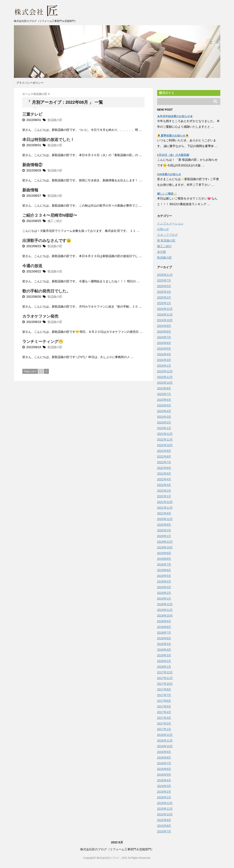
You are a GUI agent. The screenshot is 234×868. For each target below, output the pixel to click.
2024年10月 (165, 320)
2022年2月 (164, 491)
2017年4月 (164, 712)
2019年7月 (164, 564)
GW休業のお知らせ (169, 174)
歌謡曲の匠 (55, 120)
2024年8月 (164, 332)
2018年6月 (164, 638)
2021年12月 (165, 502)
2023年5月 (164, 405)
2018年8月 (164, 627)
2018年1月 (164, 667)
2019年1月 (164, 599)
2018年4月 (164, 650)
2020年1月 (164, 536)
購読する (167, 93)
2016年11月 (165, 741)
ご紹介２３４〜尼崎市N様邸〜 (50, 215)
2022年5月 (164, 474)
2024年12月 (165, 309)
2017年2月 (164, 723)
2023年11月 (165, 377)
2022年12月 (165, 434)
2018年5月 (164, 644)
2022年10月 (165, 445)
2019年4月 (164, 581)
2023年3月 (164, 417)
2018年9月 (164, 621)
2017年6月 (164, 701)
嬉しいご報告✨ (167, 194)
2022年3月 (164, 485)
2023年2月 (164, 422)
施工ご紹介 (55, 221)
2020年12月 (165, 519)
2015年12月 (165, 803)
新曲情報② (32, 165)
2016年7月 (164, 763)
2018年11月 (165, 610)
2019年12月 (165, 542)
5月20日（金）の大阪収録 (173, 155)
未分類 (162, 252)
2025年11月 (165, 275)
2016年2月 (164, 792)
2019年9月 (164, 553)
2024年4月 (164, 354)
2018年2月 (164, 661)
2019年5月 (164, 576)
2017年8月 (164, 689)
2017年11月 (165, 678)
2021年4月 (164, 513)
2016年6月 (164, 769)
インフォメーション (170, 223)
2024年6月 (164, 343)
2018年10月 (165, 616)
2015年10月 (165, 814)
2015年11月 (165, 809)
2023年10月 (165, 383)
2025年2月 (164, 297)
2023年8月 (164, 388)
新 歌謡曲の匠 (166, 240)
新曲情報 (30, 190)
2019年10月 (165, 547)
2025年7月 (164, 280)
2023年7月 (164, 394)
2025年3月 (164, 292)
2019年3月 (164, 587)
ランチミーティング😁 (43, 342)
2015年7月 (164, 831)
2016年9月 (164, 752)
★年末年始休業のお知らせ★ (175, 116)
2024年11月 (165, 315)
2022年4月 (164, 479)
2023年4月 (164, 411)
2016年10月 (165, 746)
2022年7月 (164, 462)
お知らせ (163, 229)
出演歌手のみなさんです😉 (47, 241)
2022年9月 (164, 451)
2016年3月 (164, 786)
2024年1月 (164, 366)
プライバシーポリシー (30, 83)
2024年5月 (164, 349)
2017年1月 (164, 729)
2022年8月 (164, 457)
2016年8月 (164, 758)
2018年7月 (164, 633)
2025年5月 (164, 286)
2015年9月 (164, 820)
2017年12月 (165, 672)
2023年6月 (164, 400)
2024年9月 (164, 326)
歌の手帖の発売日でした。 (46, 291)
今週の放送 (32, 266)
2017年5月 (164, 706)
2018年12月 (165, 604)
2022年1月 (164, 496)
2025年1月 (164, 303)
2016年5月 (164, 775)
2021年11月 (165, 508)
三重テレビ (32, 114)
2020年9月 (164, 525)
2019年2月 (164, 593)
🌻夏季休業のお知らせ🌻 (173, 136)
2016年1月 (164, 797)
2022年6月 (164, 468)
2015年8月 (164, 826)
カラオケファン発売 (40, 316)
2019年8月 (164, 559)
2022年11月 (165, 439)
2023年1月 (164, 428)
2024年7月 (164, 337)
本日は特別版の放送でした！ (48, 140)
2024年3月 (164, 360)
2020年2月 (164, 530)
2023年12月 (165, 371)
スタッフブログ (167, 235)
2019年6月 (164, 570)
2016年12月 (165, 735)
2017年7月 (164, 695)
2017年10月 (165, 684)
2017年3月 (164, 718)
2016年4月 (164, 780)
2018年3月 (164, 655)
